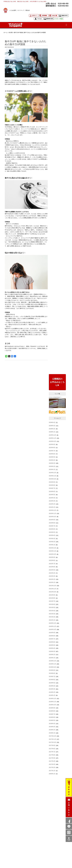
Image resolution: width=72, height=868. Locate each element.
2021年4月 (52, 611)
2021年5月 (52, 607)
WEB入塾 (55, 16)
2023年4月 (52, 535)
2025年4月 (52, 460)
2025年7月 (52, 451)
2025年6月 (52, 454)
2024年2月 (52, 504)
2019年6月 (52, 680)
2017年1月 (52, 771)
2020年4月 (52, 648)
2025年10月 (52, 441)
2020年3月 (52, 651)
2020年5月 (52, 645)
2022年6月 (52, 567)
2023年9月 (52, 520)
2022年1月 (52, 582)
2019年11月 (52, 664)
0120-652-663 (63, 6)
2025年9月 (52, 444)
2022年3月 (52, 576)
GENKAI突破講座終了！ (56, 397)
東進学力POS (65, 16)
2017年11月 (52, 739)
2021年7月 (52, 601)
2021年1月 (52, 620)
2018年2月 (52, 730)
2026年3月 (52, 426)
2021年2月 (52, 617)
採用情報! (45, 16)
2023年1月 (52, 545)
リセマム (51, 409)
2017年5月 (52, 758)
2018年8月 (52, 711)
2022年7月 (52, 564)
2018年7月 (52, 714)
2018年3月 (52, 727)
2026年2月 (52, 429)
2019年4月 (52, 686)
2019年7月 (52, 676)
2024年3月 (52, 501)
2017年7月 (52, 752)
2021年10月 (52, 592)
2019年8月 (52, 673)
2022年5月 (52, 570)
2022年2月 (52, 579)
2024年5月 (52, 495)
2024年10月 (52, 479)
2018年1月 (52, 733)
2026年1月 (52, 432)
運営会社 (28, 10)
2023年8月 (52, 523)
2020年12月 (52, 623)
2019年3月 (52, 689)
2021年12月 (52, 586)
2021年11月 (52, 589)
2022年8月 (52, 560)
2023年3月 (52, 539)
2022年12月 (52, 548)
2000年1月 (52, 774)
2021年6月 (52, 604)
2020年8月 (52, 636)
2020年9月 (52, 633)
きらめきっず (59, 19)
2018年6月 (52, 717)
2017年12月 (52, 736)
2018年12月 (52, 698)
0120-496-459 (63, 4)
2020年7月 (52, 639)
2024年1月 (52, 507)
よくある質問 (13, 10)
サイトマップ (21, 10)
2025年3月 (52, 463)
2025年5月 (52, 457)
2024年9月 (52, 482)
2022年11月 (52, 551)
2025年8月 (52, 448)
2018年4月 (52, 724)
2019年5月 (52, 683)
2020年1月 (52, 658)
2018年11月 (52, 702)
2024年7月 (52, 488)
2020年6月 (52, 642)
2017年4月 (52, 761)
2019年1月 (52, 695)
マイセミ (40, 19)
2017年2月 (52, 767)
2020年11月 (52, 626)
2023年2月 (52, 542)
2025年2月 (52, 466)
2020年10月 (52, 629)
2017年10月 (52, 742)
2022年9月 (52, 557)
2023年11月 (52, 513)
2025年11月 (52, 438)
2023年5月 (52, 532)
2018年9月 (52, 708)
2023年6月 (52, 529)
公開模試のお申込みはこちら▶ (57, 382)
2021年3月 (52, 614)
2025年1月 (52, 469)
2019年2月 (52, 692)
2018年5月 (52, 720)
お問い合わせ (69, 809)
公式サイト (35, 16)
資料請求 (69, 791)
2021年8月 (52, 598)
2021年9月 (52, 595)
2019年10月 (52, 667)
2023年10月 (52, 517)
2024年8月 (52, 485)
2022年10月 (52, 554)
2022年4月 (52, 573)
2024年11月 (52, 476)
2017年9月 (52, 745)
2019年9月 (52, 670)
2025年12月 (52, 435)
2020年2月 (52, 655)
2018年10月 (52, 705)
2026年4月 (52, 422)
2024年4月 (52, 498)
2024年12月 (52, 473)
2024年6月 (52, 491)
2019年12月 (52, 661)
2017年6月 (52, 755)
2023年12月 (52, 510)
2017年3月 (52, 764)
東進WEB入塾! (50, 19)
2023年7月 (52, 526)
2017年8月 (52, 749)
